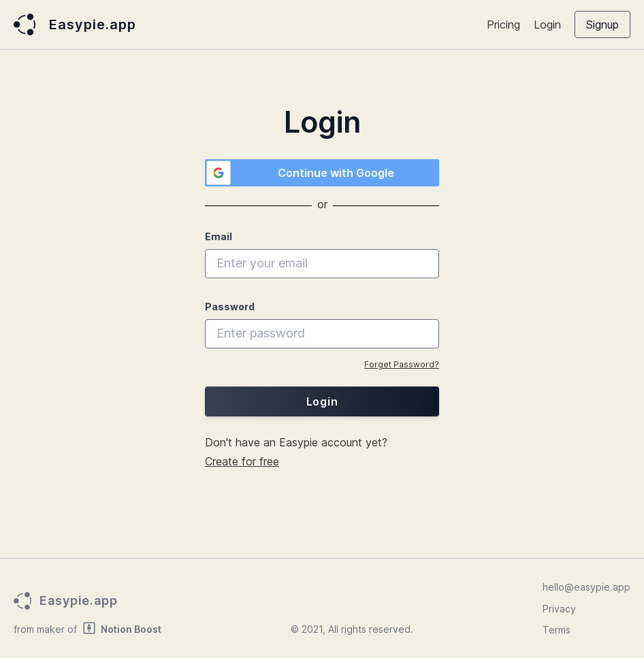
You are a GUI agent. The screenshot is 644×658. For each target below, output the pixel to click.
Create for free (242, 461)
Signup (602, 24)
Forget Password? (402, 364)
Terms (557, 630)
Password (230, 307)
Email (219, 236)
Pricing (503, 24)
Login (547, 24)
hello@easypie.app (586, 587)
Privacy (559, 609)
